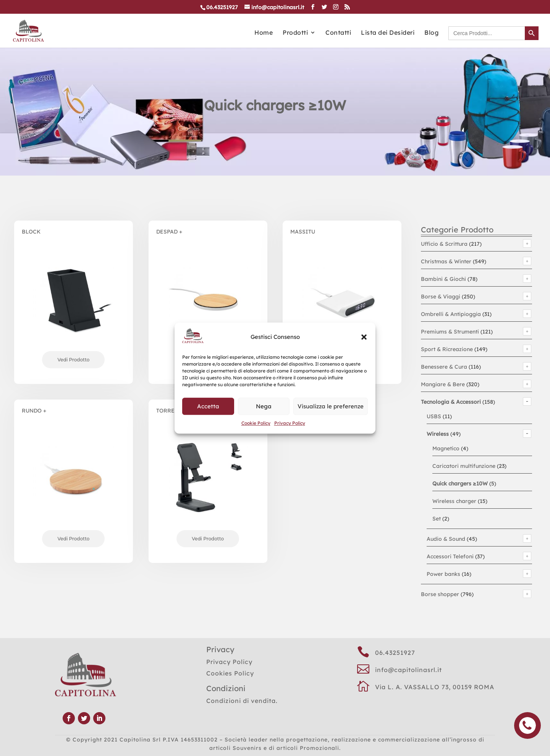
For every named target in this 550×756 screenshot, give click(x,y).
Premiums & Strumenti (450, 332)
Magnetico (446, 448)
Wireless (438, 434)
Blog (431, 33)
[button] (364, 337)
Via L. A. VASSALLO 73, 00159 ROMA (435, 687)
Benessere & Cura (444, 367)
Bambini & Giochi (443, 279)
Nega (264, 406)
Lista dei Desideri (388, 33)
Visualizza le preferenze (331, 406)
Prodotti (295, 33)
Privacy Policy (290, 423)
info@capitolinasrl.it (408, 670)
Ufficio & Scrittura (444, 244)
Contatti (338, 33)
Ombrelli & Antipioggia (451, 314)
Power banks (443, 574)
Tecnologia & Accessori (451, 402)
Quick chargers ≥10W (460, 484)
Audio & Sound (446, 539)
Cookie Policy (256, 423)
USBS (434, 416)
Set (437, 519)
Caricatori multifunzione (464, 466)
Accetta (208, 406)
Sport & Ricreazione (447, 349)
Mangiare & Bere (443, 384)
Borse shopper (440, 594)
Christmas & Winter (446, 261)
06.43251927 (395, 653)
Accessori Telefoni (450, 556)
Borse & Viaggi (441, 297)
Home (264, 33)
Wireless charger (454, 501)
